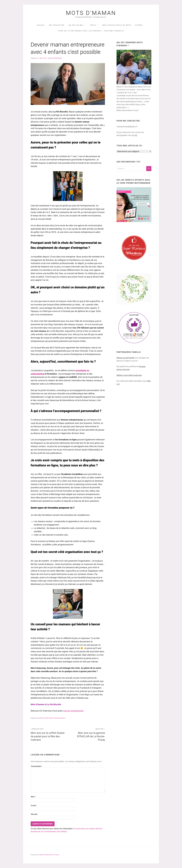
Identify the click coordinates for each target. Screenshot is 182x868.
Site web (34, 814)
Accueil (41, 25)
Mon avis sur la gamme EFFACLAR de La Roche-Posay (88, 734)
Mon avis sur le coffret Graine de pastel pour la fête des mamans (48, 734)
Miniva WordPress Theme (50, 855)
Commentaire (37, 766)
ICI (136, 135)
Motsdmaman (56, 58)
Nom (33, 797)
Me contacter (57, 25)
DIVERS (139, 25)
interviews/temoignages (54, 718)
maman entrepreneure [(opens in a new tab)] (73, 711)
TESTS (93, 25)
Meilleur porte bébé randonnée (129, 375)
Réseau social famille (125, 358)
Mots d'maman (91, 13)
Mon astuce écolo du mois (117, 25)
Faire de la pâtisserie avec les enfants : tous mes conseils (91, 31)
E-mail (34, 806)
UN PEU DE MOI (76, 25)
